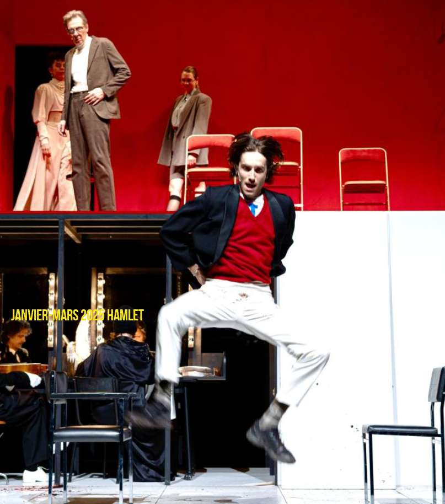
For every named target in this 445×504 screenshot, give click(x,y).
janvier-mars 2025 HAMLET (77, 316)
